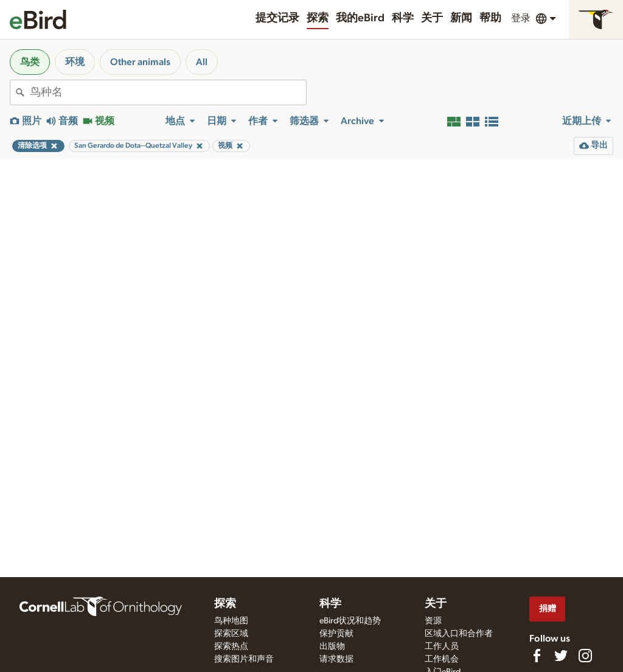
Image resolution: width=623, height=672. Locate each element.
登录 (521, 18)
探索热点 (231, 646)
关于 (432, 18)
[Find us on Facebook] (537, 656)
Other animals (140, 62)
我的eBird (360, 18)
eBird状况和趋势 (350, 621)
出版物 (332, 646)
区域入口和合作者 (459, 634)
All (202, 62)
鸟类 (30, 62)
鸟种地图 (231, 621)
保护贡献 (336, 634)
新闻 (461, 18)
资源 (433, 621)
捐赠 (548, 608)
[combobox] (168, 92)
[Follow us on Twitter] (561, 656)
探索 (318, 18)
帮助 (490, 18)
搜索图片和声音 (244, 659)
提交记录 (277, 18)
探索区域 (231, 634)
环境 (75, 62)
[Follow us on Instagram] (585, 656)
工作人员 (442, 646)
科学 (403, 18)
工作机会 (442, 659)
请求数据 (336, 659)
